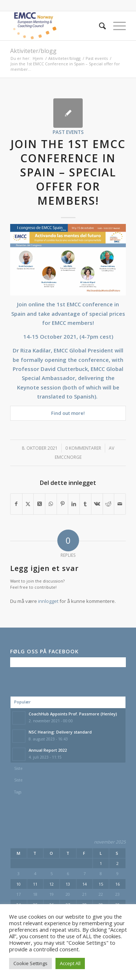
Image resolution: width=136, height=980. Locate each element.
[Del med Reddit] (109, 504)
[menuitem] (99, 26)
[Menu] (116, 26)
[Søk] (99, 26)
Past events (68, 132)
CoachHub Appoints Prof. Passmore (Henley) (73, 714)
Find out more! (68, 413)
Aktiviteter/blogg (33, 51)
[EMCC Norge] (56, 26)
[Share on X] (39, 504)
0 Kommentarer (83, 448)
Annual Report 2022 (48, 750)
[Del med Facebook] (16, 504)
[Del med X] (28, 504)
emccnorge (68, 457)
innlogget (48, 601)
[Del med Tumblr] (85, 504)
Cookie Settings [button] (30, 963)
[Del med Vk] (97, 504)
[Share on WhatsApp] (51, 504)
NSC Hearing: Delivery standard (60, 732)
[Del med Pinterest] (63, 504)
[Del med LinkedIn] (74, 504)
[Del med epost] (120, 504)
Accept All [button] (70, 963)
